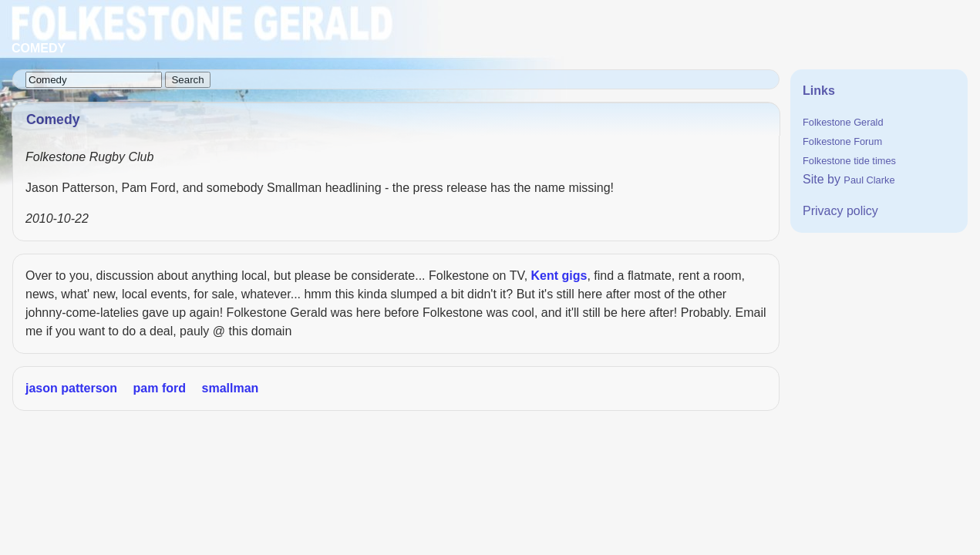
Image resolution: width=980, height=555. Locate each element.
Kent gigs (559, 276)
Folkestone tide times (849, 161)
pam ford (160, 388)
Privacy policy (840, 211)
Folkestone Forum (842, 141)
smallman (231, 388)
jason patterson (71, 388)
